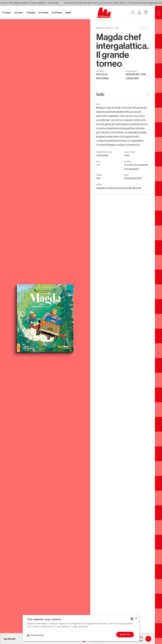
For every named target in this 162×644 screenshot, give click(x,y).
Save (144, 28)
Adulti (68, 13)
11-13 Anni (43, 13)
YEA (117, 28)
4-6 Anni (19, 13)
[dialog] (81, 628)
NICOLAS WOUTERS (103, 77)
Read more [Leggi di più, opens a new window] (84, 627)
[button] (36, 635)
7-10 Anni (31, 13)
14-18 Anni (57, 13)
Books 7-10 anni (104, 28)
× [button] (136, 618)
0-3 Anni (7, 13)
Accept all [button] (125, 634)
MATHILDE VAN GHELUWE (136, 77)
